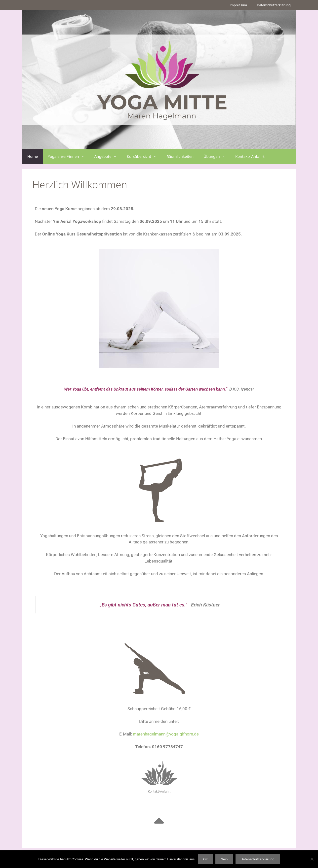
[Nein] (312, 859)
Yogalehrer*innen (69, 156)
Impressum (238, 5)
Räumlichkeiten (180, 156)
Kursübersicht (144, 156)
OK (205, 859)
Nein (224, 859)
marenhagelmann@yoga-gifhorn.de (166, 734)
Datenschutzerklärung (274, 5)
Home (33, 156)
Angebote (108, 156)
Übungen (217, 156)
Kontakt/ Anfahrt (250, 156)
